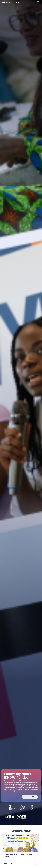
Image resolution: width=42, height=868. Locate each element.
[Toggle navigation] (38, 2)
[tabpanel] (21, 850)
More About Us (30, 797)
